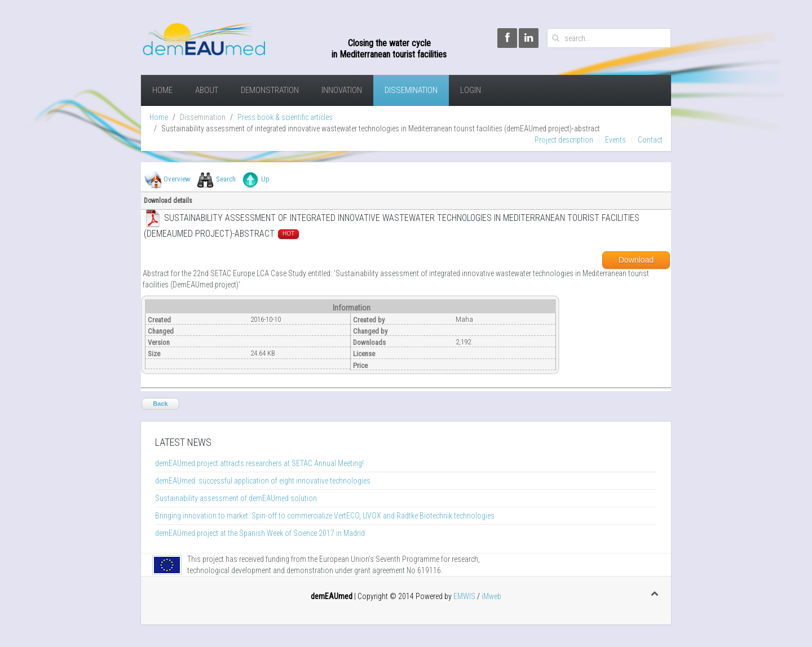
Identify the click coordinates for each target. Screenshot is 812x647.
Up (265, 179)
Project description (564, 140)
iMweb (491, 596)
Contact (650, 140)
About (207, 90)
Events (615, 140)
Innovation (342, 90)
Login (471, 90)
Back (160, 404)
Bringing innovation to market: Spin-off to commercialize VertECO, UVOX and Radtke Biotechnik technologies (325, 516)
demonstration (270, 90)
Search (226, 179)
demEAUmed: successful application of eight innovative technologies (263, 481)
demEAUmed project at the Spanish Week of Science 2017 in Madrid (260, 533)
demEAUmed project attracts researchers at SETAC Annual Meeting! (259, 463)
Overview (177, 179)
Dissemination (411, 90)
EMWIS (464, 596)
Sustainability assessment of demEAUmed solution (236, 498)
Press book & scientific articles (285, 117)
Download (636, 260)
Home (162, 90)
